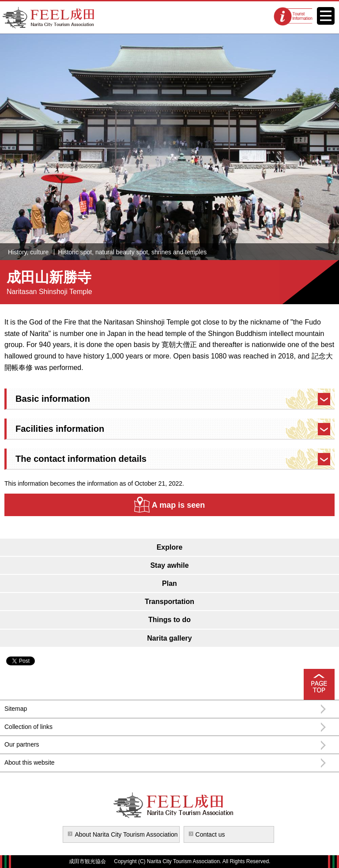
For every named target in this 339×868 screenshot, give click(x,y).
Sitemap (16, 709)
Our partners (22, 744)
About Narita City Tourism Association (126, 834)
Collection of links (28, 727)
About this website (30, 762)
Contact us (210, 834)
